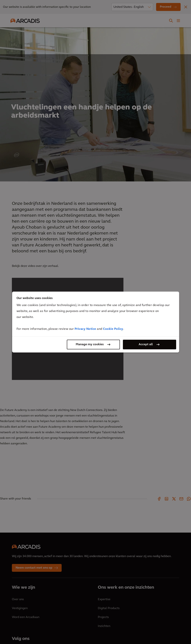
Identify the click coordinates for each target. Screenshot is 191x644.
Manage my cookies (90, 344)
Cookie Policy (113, 329)
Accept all (146, 344)
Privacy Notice (85, 329)
